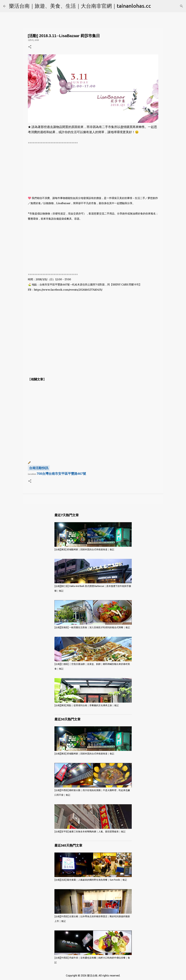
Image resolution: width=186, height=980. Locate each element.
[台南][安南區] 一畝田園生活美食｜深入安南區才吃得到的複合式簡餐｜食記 (92, 627)
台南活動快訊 (39, 468)
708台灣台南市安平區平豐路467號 (61, 474)
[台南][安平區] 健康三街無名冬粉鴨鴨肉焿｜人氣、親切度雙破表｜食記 (90, 832)
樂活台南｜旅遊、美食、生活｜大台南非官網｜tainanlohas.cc (80, 6)
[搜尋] (181, 6)
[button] (30, 47)
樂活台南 (92, 975)
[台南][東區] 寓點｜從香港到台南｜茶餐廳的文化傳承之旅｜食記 (87, 705)
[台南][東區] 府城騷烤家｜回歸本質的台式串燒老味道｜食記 (84, 549)
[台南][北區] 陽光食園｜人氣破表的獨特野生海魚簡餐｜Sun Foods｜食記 (91, 880)
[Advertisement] (93, 168)
